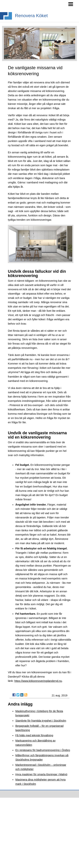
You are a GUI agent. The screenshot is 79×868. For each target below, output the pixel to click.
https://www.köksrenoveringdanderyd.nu (38, 681)
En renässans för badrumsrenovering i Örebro (43, 750)
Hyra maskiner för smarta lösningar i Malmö (41, 774)
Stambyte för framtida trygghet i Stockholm (41, 721)
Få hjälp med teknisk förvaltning (34, 735)
